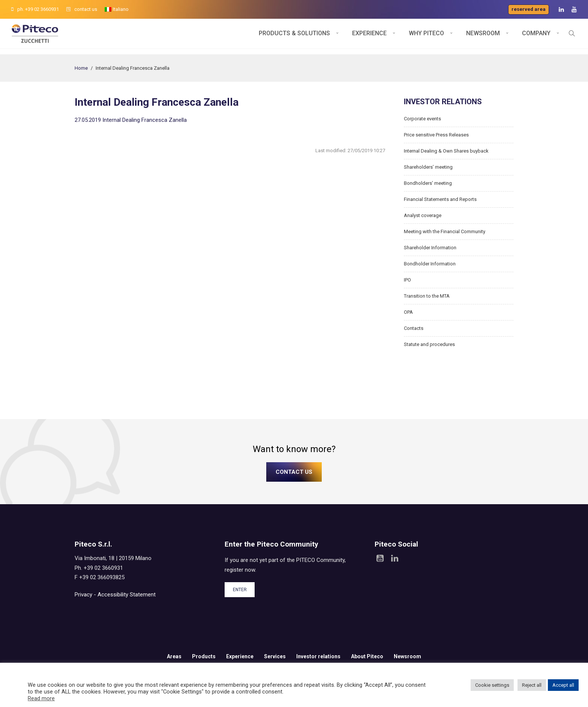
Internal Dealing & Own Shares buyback (446, 151)
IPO (407, 280)
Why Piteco (426, 37)
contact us (82, 9)
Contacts (414, 328)
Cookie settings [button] (492, 685)
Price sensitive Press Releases (436, 135)
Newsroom (483, 37)
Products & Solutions (294, 37)
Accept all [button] (563, 685)
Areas (174, 656)
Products (204, 656)
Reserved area (529, 9)
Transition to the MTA (427, 296)
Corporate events (422, 119)
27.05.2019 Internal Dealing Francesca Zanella (131, 120)
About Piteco (367, 656)
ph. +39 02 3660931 (35, 9)
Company (536, 37)
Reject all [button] (532, 685)
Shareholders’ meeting (428, 167)
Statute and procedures (429, 344)
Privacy (83, 595)
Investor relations (318, 656)
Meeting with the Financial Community (445, 231)
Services (275, 656)
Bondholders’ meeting (428, 183)
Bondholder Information (430, 264)
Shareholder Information (430, 248)
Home (81, 68)
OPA (408, 312)
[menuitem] (117, 9)
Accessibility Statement (127, 595)
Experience (369, 37)
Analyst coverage (423, 215)
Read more (41, 698)
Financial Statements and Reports (440, 199)
